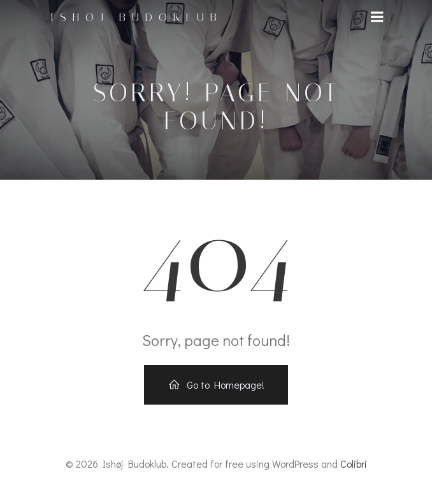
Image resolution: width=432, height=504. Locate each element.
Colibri (354, 464)
